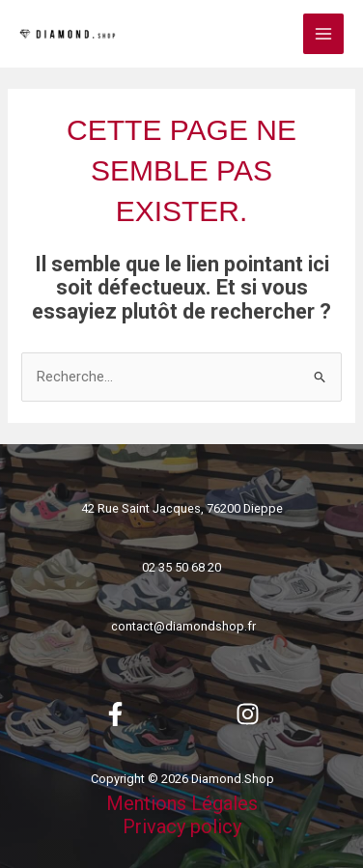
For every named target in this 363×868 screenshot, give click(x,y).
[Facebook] (115, 714)
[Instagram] (248, 714)
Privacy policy (182, 826)
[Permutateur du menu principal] (323, 34)
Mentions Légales (182, 803)
